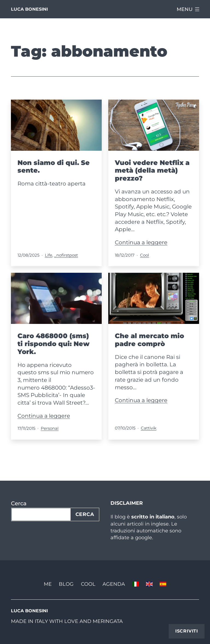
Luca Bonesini (29, 9)
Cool (145, 255)
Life (49, 255)
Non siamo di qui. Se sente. (54, 167)
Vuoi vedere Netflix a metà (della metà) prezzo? (152, 171)
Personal (50, 428)
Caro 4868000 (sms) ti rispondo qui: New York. (53, 344)
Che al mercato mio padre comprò (149, 340)
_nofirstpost (66, 255)
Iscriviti (187, 631)
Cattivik (149, 428)
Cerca (19, 503)
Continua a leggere (141, 242)
